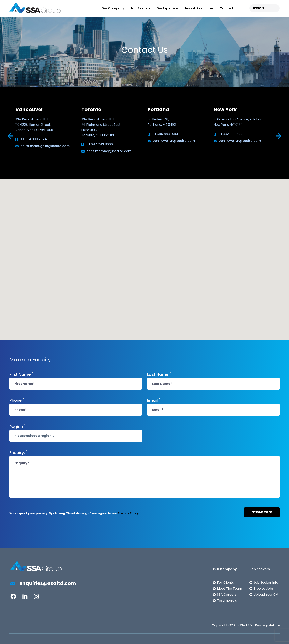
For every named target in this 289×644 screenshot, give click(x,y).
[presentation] (10, 136)
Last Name (159, 374)
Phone (17, 400)
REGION (258, 8)
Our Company (113, 8)
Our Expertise (167, 8)
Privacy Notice (267, 625)
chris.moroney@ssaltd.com (109, 151)
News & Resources (199, 8)
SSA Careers (227, 595)
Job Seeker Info (266, 582)
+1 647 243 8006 (100, 144)
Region (18, 426)
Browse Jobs (264, 588)
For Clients (225, 582)
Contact (226, 8)
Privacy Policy (128, 513)
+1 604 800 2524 (34, 139)
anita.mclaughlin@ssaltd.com (45, 146)
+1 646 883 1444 (165, 134)
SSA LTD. (246, 625)
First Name (21, 374)
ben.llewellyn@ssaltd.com (174, 141)
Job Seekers (140, 8)
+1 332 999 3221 (231, 134)
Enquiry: (18, 452)
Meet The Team (229, 588)
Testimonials (227, 601)
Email (154, 400)
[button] (68, 229)
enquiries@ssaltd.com (43, 583)
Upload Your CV (266, 595)
